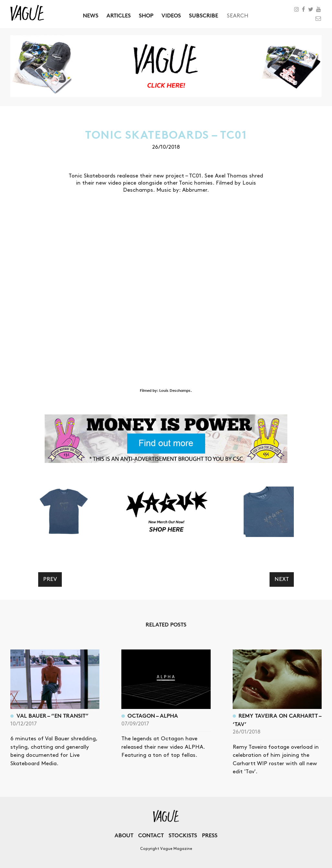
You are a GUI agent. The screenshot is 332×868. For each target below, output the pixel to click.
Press (210, 835)
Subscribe (204, 15)
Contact (151, 835)
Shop (146, 15)
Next (282, 579)
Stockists (183, 835)
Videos (171, 15)
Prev (50, 579)
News (91, 15)
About (124, 835)
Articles (119, 15)
